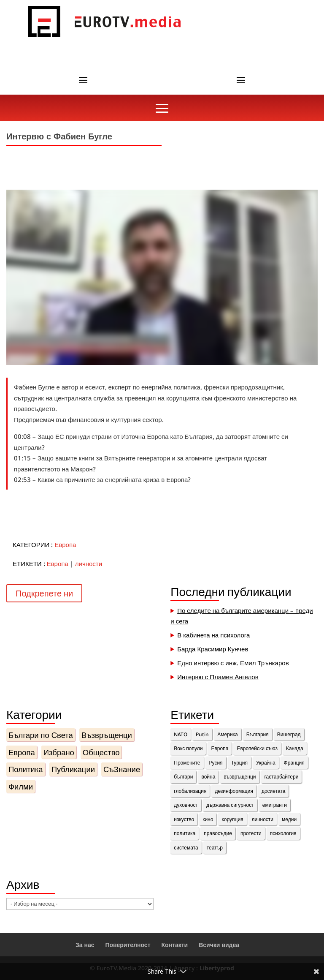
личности (89, 563)
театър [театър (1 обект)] (215, 848)
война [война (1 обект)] (208, 777)
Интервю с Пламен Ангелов (218, 677)
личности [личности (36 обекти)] (263, 819)
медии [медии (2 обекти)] (289, 819)
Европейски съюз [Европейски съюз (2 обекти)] (257, 748)
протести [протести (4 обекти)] (251, 833)
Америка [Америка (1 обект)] (228, 734)
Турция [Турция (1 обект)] (239, 763)
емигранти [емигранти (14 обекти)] (275, 805)
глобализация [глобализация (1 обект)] (190, 791)
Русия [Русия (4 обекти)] (216, 763)
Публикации (73, 769)
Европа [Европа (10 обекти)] (220, 748)
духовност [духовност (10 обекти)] (186, 805)
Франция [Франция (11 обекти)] (294, 763)
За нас (85, 945)
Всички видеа (219, 945)
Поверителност (128, 945)
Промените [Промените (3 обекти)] (187, 763)
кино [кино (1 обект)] (208, 819)
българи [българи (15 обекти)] (183, 777)
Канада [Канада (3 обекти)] (295, 748)
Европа (65, 544)
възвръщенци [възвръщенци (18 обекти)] (240, 777)
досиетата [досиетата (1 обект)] (273, 791)
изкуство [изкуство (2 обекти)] (184, 819)
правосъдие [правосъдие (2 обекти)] (218, 833)
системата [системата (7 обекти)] (186, 848)
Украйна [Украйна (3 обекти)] (266, 763)
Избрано (59, 752)
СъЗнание (122, 769)
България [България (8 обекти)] (258, 734)
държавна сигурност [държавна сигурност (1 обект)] (230, 805)
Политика (26, 769)
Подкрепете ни (44, 593)
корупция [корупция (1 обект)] (232, 819)
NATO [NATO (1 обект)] (181, 734)
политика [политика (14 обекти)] (185, 833)
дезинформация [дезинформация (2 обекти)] (234, 791)
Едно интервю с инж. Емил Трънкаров (233, 663)
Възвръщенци (107, 735)
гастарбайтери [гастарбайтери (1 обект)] (282, 777)
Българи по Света (41, 735)
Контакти (174, 945)
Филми (21, 786)
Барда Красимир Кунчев (213, 649)
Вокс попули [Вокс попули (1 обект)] (188, 748)
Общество (101, 752)
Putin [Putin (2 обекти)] (202, 734)
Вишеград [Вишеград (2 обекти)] (289, 734)
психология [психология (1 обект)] (283, 833)
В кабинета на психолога (213, 635)
